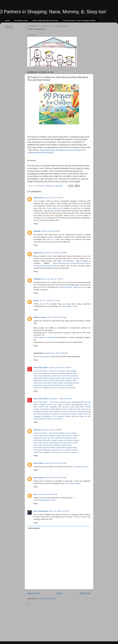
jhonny (36, 300)
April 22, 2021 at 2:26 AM (57, 317)
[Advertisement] (46, 622)
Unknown (37, 430)
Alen (35, 494)
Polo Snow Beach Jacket (68, 306)
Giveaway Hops (21, 20)
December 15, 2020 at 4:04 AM (55, 253)
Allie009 (37, 231)
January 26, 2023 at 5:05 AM (56, 463)
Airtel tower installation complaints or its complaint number (56, 450)
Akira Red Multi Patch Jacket (44, 500)
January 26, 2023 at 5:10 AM (56, 478)
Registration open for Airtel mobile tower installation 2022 (55, 380)
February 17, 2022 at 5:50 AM (61, 399)
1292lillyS (37, 279)
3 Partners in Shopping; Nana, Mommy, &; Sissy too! (53, 12)
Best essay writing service (53, 208)
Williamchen (39, 198)
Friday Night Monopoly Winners (45, 20)
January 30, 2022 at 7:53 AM (60, 368)
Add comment (34, 528)
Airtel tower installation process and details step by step (55, 388)
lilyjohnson (38, 253)
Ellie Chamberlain (41, 511)
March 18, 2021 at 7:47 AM (52, 279)
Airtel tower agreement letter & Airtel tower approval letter (55, 373)
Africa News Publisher (42, 357)
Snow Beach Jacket (81, 467)
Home (7, 20)
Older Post (85, 593)
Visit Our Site (79, 517)
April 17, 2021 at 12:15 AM (50, 300)
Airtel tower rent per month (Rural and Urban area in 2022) (56, 443)
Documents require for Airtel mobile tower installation (53, 385)
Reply (36, 224)
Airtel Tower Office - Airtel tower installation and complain (55, 371)
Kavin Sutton (39, 463)
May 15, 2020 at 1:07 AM (54, 198)
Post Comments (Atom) (47, 599)
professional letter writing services (72, 287)
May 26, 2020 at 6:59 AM (50, 231)
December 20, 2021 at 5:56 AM (56, 353)
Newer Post (33, 593)
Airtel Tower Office (41, 368)
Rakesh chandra (40, 317)
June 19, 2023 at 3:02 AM (48, 494)
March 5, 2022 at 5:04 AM (52, 430)
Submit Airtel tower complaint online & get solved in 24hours (56, 378)
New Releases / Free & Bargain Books (79, 20)
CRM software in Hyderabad (45, 337)
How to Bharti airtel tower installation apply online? (53, 445)
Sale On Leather (54, 239)
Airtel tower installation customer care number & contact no (56, 376)
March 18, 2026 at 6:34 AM (59, 511)
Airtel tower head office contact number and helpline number (56, 383)
